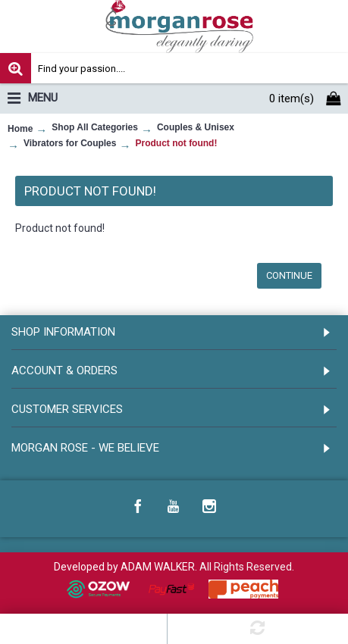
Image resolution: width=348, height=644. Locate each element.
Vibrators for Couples (70, 143)
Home (20, 129)
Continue (289, 275)
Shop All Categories (95, 127)
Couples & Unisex (196, 127)
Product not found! (176, 143)
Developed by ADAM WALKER (124, 567)
